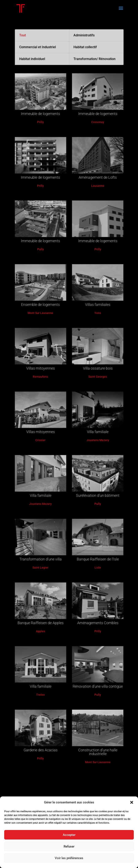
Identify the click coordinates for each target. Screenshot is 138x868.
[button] (132, 802)
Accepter (69, 835)
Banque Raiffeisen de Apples (43, 600)
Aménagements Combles (95, 600)
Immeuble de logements (43, 143)
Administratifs (82, 73)
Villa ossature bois (95, 372)
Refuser (69, 846)
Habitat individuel (36, 94)
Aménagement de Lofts (95, 200)
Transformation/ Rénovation (92, 94)
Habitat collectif (83, 83)
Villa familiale (95, 429)
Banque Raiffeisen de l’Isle (94, 543)
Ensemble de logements (43, 315)
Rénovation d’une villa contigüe (94, 657)
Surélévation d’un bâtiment (94, 486)
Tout (27, 73)
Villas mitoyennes (43, 372)
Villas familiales (95, 315)
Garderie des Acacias (43, 714)
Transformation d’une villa (43, 543)
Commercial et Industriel (41, 83)
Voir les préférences (69, 858)
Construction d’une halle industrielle (95, 716)
